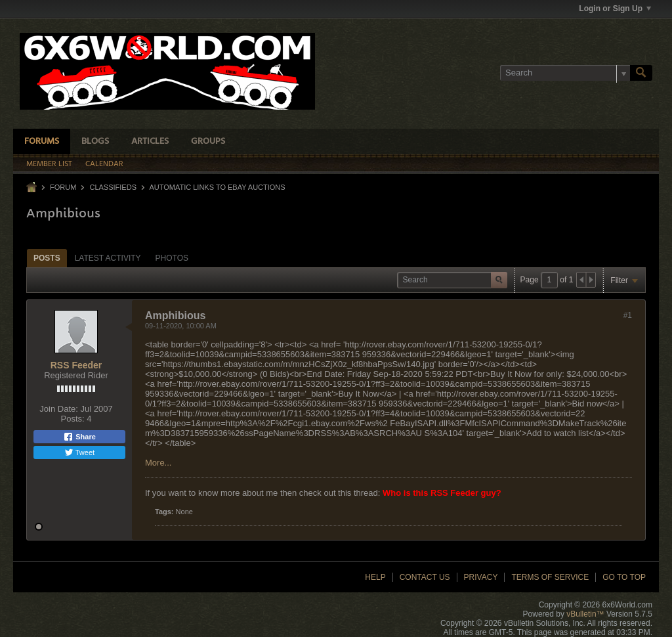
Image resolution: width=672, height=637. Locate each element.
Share (79, 437)
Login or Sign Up (615, 9)
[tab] (47, 258)
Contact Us (425, 577)
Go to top (624, 577)
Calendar (104, 164)
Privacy (481, 577)
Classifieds (113, 187)
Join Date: (59, 409)
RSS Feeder (76, 365)
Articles (150, 142)
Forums (42, 142)
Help (375, 577)
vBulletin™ (585, 614)
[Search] (565, 73)
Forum (63, 187)
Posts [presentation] (47, 258)
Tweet (79, 452)
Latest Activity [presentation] (108, 258)
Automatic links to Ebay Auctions (217, 187)
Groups (208, 142)
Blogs (95, 142)
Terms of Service (550, 577)
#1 (628, 315)
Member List (49, 164)
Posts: (73, 419)
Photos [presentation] (172, 258)
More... (158, 463)
